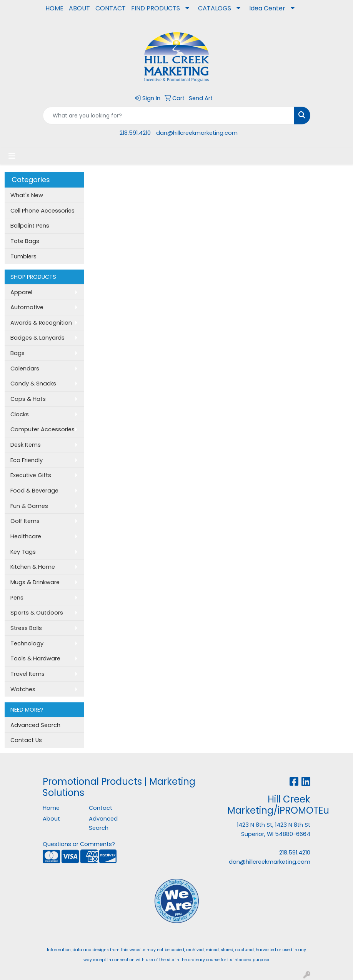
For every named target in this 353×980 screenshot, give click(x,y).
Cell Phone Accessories (42, 211)
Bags (17, 353)
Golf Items (25, 521)
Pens (17, 598)
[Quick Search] (168, 116)
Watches (23, 689)
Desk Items (26, 445)
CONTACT (111, 8)
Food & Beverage (34, 491)
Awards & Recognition (41, 323)
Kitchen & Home (33, 567)
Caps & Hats (28, 399)
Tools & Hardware (35, 658)
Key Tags (23, 552)
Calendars (25, 369)
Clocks (20, 414)
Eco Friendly (27, 460)
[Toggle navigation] (12, 156)
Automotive (27, 307)
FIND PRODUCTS (156, 8)
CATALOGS (215, 8)
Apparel (21, 292)
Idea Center (267, 8)
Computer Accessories (42, 429)
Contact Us (26, 740)
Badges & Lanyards (37, 338)
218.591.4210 (135, 133)
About (51, 819)
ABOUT (79, 8)
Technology (27, 643)
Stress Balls (26, 628)
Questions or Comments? (79, 844)
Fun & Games (29, 506)
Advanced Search (35, 725)
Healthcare (26, 536)
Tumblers (23, 256)
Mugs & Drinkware (35, 582)
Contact (101, 808)
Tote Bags (25, 241)
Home (51, 808)
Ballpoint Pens (30, 226)
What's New (27, 195)
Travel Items (27, 674)
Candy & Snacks (33, 384)
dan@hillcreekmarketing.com (197, 133)
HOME (54, 8)
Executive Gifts (31, 475)
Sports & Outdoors (37, 613)
